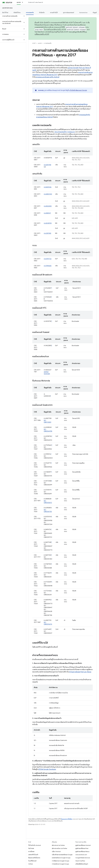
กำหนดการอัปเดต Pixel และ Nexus (80, 672)
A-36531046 (48, 187)
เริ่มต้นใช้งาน (17, 13)
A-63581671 (47, 213)
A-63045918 (48, 223)
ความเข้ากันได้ (54, 13)
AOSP (34, 43)
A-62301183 (47, 165)
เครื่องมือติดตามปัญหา (82, 864)
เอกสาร (40, 43)
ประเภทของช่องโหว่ (61, 132)
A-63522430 (48, 206)
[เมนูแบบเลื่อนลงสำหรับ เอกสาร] (23, 2)
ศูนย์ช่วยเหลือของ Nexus (82, 851)
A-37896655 (48, 266)
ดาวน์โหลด (31, 851)
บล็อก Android (56, 851)
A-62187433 (47, 233)
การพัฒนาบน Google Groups (60, 861)
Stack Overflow (80, 861)
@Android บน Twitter (58, 845)
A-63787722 (48, 259)
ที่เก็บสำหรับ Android (35, 845)
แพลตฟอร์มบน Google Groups (61, 858)
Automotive (83, 13)
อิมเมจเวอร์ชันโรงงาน (34, 858)
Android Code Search (36, 2)
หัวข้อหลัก (42, 13)
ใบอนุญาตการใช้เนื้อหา (67, 819)
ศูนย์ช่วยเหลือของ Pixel (82, 848)
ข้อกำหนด (31, 848)
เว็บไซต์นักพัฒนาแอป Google (78, 90)
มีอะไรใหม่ (5, 13)
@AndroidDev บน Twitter (60, 848)
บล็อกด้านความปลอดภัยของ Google (62, 855)
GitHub (31, 864)
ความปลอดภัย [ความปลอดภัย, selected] (30, 13)
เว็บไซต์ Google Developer (47, 769)
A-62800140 (48, 194)
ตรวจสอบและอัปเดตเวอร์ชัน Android (47, 77)
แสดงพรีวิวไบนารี (33, 855)
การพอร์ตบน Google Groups (60, 864)
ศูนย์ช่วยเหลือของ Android (83, 845)
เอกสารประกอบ (7, 8)
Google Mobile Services (83, 858)
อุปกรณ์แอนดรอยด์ (69, 13)
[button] (11, 16)
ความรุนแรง (71, 132)
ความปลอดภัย (48, 43)
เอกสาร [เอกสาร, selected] (19, 2)
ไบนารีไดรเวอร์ (32, 861)
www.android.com (81, 855)
